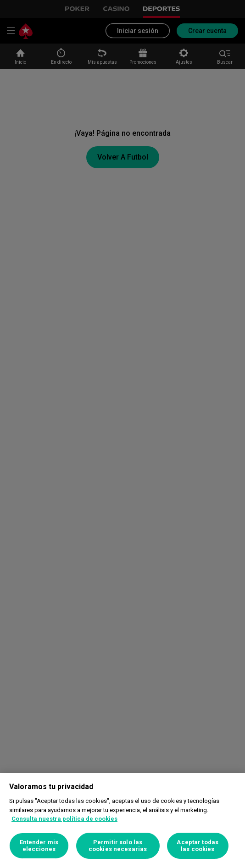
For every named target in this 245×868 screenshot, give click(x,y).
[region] (122, 821)
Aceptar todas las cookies (198, 846)
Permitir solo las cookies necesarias (118, 846)
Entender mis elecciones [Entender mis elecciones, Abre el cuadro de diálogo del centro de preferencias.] (39, 846)
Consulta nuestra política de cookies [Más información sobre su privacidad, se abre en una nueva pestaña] (64, 819)
